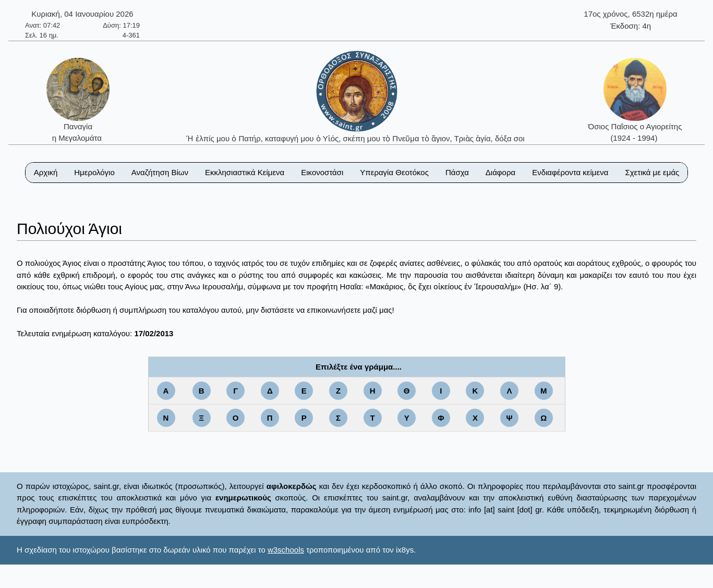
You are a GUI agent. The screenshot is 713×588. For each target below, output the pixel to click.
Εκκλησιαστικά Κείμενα (245, 172)
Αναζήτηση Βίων (160, 172)
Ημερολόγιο (94, 172)
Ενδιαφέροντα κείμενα (570, 172)
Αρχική (46, 172)
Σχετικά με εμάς (652, 172)
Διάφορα (500, 172)
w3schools (286, 550)
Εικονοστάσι (322, 172)
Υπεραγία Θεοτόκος (394, 172)
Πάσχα (457, 172)
